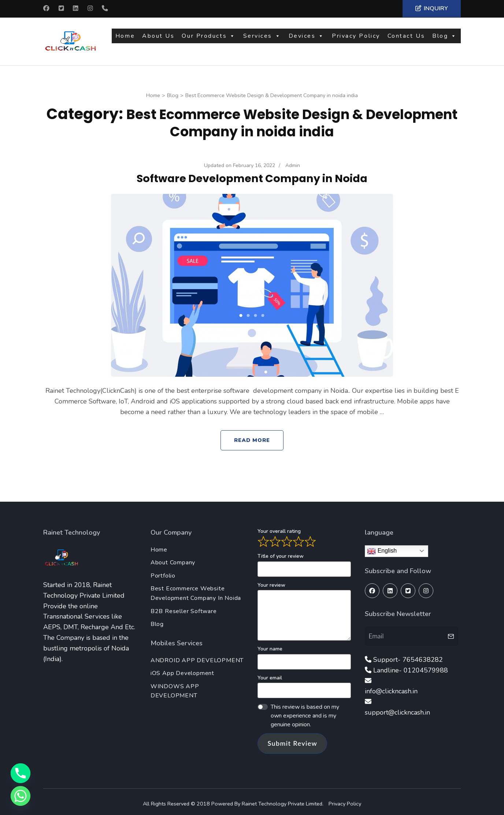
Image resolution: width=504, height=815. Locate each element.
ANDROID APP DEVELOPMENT (197, 656)
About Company (173, 558)
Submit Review (292, 739)
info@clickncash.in (391, 687)
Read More (252, 436)
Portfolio (163, 572)
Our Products (209, 39)
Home (125, 39)
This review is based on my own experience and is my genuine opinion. (305, 712)
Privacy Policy (356, 39)
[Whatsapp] (21, 796)
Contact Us (406, 39)
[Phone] (21, 773)
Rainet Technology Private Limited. (283, 800)
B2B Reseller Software (184, 607)
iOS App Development (182, 669)
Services (262, 39)
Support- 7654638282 (408, 656)
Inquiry (432, 8)
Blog (445, 39)
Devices (307, 39)
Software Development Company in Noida (252, 174)
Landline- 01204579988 (411, 666)
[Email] (405, 632)
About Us (158, 39)
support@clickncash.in (397, 708)
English (382, 547)
